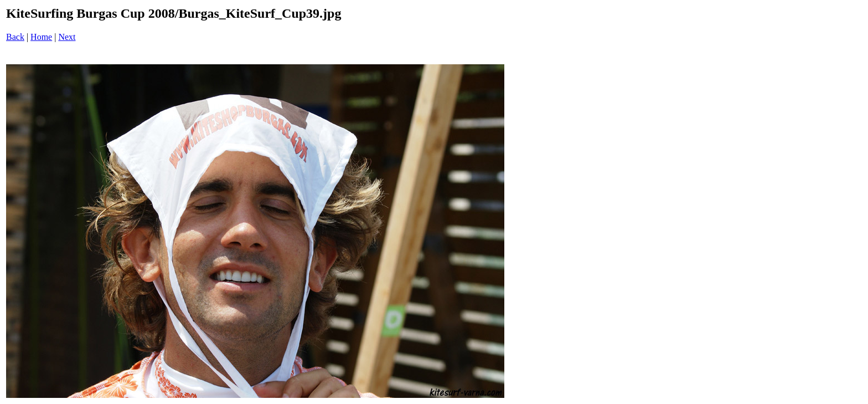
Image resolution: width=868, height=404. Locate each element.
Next (67, 37)
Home (41, 37)
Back (15, 37)
